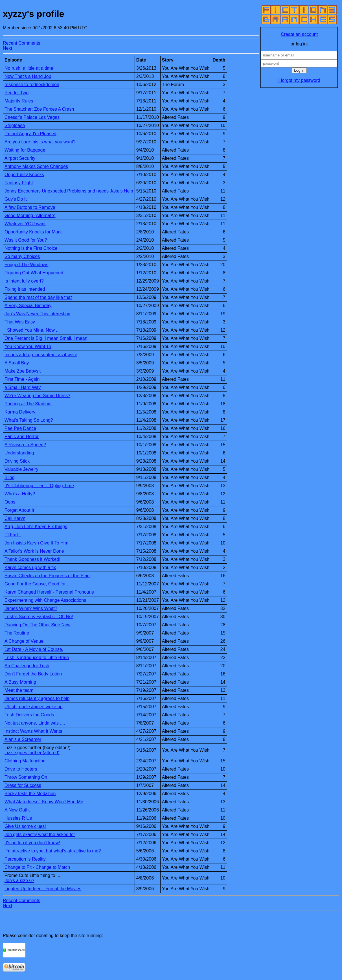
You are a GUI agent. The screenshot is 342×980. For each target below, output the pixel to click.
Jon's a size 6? (19, 881)
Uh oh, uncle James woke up (33, 707)
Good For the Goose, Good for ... (38, 584)
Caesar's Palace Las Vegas (32, 117)
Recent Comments (22, 43)
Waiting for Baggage (25, 150)
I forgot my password (299, 80)
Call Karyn (15, 518)
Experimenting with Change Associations (45, 600)
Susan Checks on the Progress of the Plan (47, 576)
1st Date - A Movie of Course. (34, 649)
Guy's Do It (16, 199)
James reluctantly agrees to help (37, 698)
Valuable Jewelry (21, 469)
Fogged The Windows (26, 265)
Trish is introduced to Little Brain (37, 658)
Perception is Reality (25, 859)
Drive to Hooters (21, 769)
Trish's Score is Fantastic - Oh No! (39, 617)
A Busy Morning (20, 682)
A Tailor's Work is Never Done (34, 551)
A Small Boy (17, 363)
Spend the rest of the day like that (38, 297)
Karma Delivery (20, 412)
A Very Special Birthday (28, 306)
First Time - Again (22, 379)
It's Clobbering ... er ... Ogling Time (39, 486)
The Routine (17, 633)
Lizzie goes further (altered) (32, 753)
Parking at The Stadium (28, 404)
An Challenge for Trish (27, 666)
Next (7, 48)
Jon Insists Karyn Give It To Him (36, 543)
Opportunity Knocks (24, 175)
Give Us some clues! (25, 826)
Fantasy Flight (19, 183)
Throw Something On (26, 777)
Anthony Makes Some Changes (36, 166)
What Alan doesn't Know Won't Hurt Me (44, 802)
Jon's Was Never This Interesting (37, 314)
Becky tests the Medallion (30, 794)
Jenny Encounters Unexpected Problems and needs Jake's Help (69, 191)
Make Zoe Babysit (23, 371)
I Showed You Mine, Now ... (32, 330)
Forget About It (19, 510)
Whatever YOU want (25, 224)
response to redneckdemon (32, 85)
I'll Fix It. (13, 535)
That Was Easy (20, 322)
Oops (10, 502)
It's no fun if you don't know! (32, 843)
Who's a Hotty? (20, 494)
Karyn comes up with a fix (30, 567)
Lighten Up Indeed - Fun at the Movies (43, 889)
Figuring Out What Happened (34, 273)
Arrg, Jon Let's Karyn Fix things (36, 527)
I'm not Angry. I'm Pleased (30, 134)
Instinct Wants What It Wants (33, 731)
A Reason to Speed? (25, 445)
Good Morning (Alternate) (30, 216)
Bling (10, 477)
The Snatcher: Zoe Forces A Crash (39, 109)
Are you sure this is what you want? (40, 142)
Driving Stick (17, 461)
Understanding (19, 453)
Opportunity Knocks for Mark (33, 232)
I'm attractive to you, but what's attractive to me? (53, 851)
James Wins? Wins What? (31, 608)
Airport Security (20, 158)
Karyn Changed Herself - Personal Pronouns (49, 592)
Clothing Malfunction (25, 761)
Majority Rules (19, 101)
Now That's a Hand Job (28, 76)
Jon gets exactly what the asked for (40, 834)
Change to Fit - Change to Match (37, 867)
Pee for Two (17, 93)
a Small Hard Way (23, 387)
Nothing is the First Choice (31, 248)
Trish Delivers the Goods (29, 715)
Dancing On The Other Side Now (38, 625)
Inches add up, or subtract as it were (41, 355)
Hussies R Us (18, 818)
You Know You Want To (28, 346)
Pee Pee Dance (20, 428)
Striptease (15, 125)
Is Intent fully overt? (24, 281)
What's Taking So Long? (29, 420)
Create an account (299, 34)
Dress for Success (23, 785)
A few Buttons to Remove (30, 207)
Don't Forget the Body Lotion (33, 674)
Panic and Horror (22, 437)
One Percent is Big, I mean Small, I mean (46, 338)
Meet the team (19, 690)
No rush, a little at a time (29, 68)
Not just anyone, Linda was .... (35, 723)
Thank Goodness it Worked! (32, 559)
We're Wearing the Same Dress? (37, 396)
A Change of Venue (24, 641)
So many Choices (22, 256)
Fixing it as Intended (25, 289)
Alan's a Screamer (23, 739)
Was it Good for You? (26, 240)
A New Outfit (17, 810)
